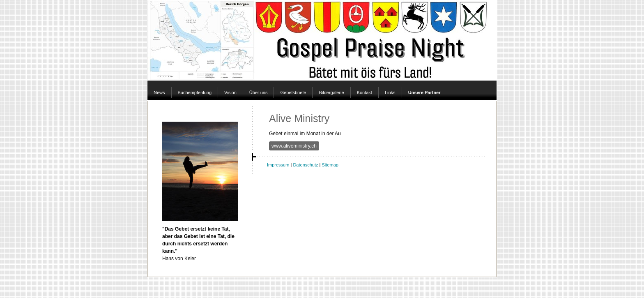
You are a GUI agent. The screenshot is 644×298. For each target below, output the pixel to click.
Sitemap (330, 165)
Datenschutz (305, 165)
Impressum (278, 165)
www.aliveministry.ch (294, 146)
